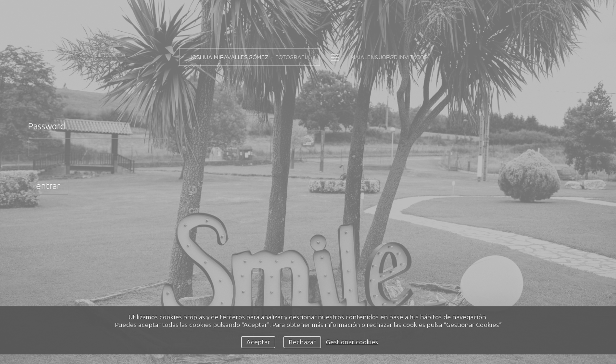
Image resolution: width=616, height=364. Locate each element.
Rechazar (302, 342)
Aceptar (258, 342)
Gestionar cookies (352, 342)
